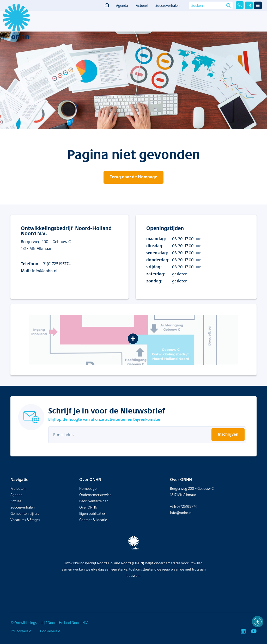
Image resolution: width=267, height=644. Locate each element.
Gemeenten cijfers (25, 513)
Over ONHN (88, 507)
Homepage (88, 488)
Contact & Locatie (93, 520)
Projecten (18, 488)
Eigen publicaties (92, 513)
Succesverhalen (168, 5)
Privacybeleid (21, 631)
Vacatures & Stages (25, 520)
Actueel (142, 5)
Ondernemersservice (95, 495)
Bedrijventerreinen (94, 501)
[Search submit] (228, 5)
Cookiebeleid (50, 631)
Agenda (122, 5)
